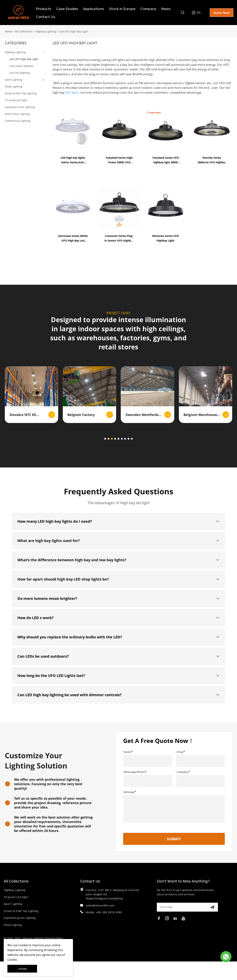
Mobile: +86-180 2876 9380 (104, 912)
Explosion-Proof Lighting (20, 107)
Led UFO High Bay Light (74, 31)
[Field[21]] (148, 781)
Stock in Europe (122, 9)
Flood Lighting (14, 86)
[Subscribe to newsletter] (212, 907)
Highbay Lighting (46, 31)
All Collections (24, 31)
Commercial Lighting (18, 121)
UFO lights (72, 92)
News (166, 9)
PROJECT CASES (118, 313)
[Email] (182, 907)
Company (148, 9)
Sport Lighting (14, 80)
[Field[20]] (201, 781)
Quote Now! (222, 13)
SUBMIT (174, 839)
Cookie (23, 945)
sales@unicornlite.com (100, 905)
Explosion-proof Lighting (20, 918)
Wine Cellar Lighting (17, 114)
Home (8, 31)
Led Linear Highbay (21, 66)
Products (44, 9)
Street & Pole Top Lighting (21, 93)
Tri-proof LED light (16, 100)
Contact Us (46, 17)
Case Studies (67, 9)
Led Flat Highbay (20, 73)
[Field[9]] (201, 761)
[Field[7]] (148, 761)
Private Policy (54, 938)
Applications (94, 9)
